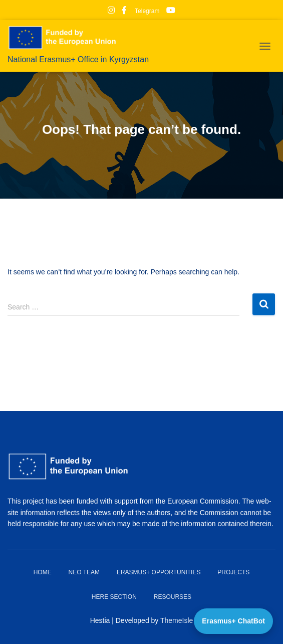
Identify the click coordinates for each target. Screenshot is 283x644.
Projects (233, 572)
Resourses (173, 597)
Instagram (111, 12)
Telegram (146, 11)
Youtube (171, 12)
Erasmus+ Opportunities (159, 572)
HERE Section (114, 597)
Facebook (124, 12)
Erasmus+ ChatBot (233, 621)
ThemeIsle (177, 620)
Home (43, 572)
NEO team (84, 572)
